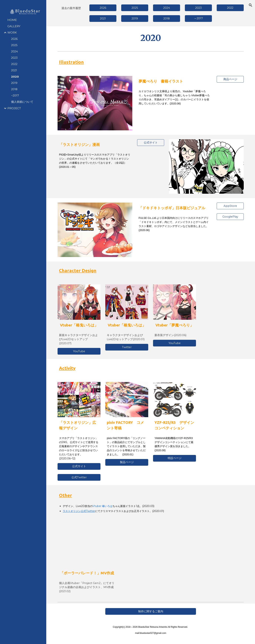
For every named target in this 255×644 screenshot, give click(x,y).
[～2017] (198, 19)
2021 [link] (14, 70)
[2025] (135, 8)
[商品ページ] (230, 79)
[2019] (135, 18)
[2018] (167, 18)
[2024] (167, 8)
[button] (251, 5)
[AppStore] (230, 206)
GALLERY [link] (14, 26)
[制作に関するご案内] (151, 611)
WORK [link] (12, 33)
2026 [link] (14, 39)
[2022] (230, 8)
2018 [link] (14, 89)
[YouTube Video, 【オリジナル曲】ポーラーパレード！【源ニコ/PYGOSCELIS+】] (87, 548)
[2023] (198, 8)
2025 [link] (14, 45)
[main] (71, 8)
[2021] (103, 18)
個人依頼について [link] (22, 102)
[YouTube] (79, 351)
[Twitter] (127, 347)
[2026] (103, 8)
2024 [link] (14, 51)
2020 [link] (15, 77)
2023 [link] (14, 58)
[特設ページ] (175, 458)
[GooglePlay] (230, 217)
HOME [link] (12, 20)
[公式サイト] (151, 143)
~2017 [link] (15, 96)
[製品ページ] (127, 462)
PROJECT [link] (14, 108)
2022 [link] (14, 64)
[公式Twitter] (79, 477)
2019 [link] (14, 83)
